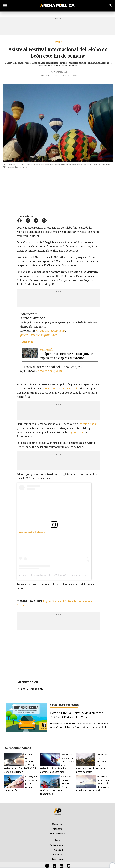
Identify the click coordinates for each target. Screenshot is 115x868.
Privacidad (58, 850)
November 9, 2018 (50, 371)
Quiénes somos (57, 845)
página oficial (76, 432)
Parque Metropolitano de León (60, 389)
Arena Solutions (58, 833)
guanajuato (37, 689)
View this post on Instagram (32, 532)
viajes (22, 689)
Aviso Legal (57, 859)
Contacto (58, 855)
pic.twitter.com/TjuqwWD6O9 (39, 335)
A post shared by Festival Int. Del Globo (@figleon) (41, 575)
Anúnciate (58, 829)
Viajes (58, 42)
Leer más (28, 342)
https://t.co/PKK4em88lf (50, 331)
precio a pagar (88, 424)
